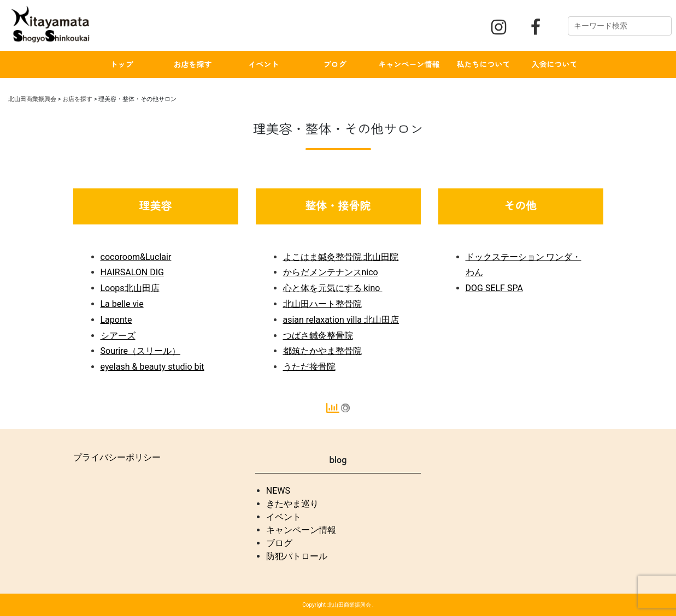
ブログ (335, 64)
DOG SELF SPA (494, 288)
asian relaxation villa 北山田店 (341, 320)
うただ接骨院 (309, 367)
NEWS (278, 491)
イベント (264, 64)
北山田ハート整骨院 (322, 304)
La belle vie (122, 304)
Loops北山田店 (130, 288)
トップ (122, 64)
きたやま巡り (292, 504)
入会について (555, 64)
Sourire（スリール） (141, 351)
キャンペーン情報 (409, 64)
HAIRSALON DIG (132, 272)
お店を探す (193, 64)
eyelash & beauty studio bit (152, 367)
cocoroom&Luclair (136, 257)
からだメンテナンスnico (331, 272)
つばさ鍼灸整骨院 (318, 336)
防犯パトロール (297, 556)
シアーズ (118, 336)
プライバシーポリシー (117, 457)
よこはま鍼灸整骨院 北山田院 (341, 257)
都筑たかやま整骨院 (322, 351)
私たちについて (484, 64)
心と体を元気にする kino (333, 288)
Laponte (116, 320)
